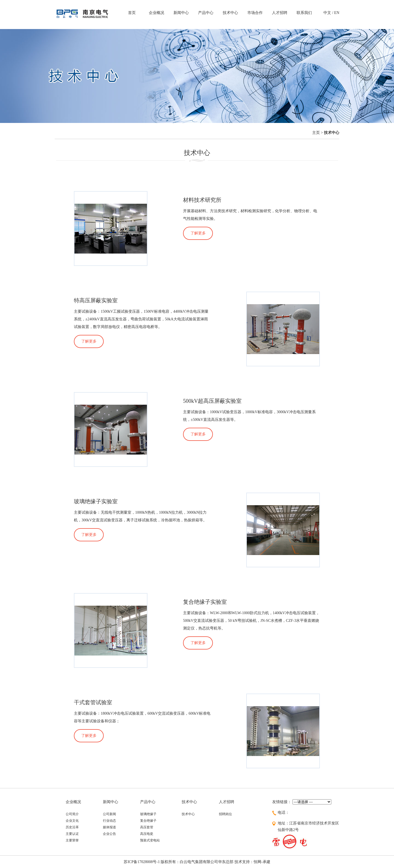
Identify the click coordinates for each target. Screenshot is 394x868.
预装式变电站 (150, 840)
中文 (327, 13)
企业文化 (72, 821)
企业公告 (109, 834)
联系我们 (304, 13)
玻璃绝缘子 (148, 814)
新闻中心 (181, 13)
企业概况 (157, 13)
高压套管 (147, 827)
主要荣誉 (72, 840)
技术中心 (230, 13)
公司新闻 (109, 814)
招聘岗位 (225, 814)
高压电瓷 (147, 834)
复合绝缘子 (148, 821)
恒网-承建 (262, 862)
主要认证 (72, 834)
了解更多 (198, 233)
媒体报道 (109, 827)
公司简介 (72, 814)
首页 (132, 13)
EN (337, 13)
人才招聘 (280, 13)
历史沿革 (72, 827)
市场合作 (255, 13)
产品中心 (206, 13)
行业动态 (109, 821)
